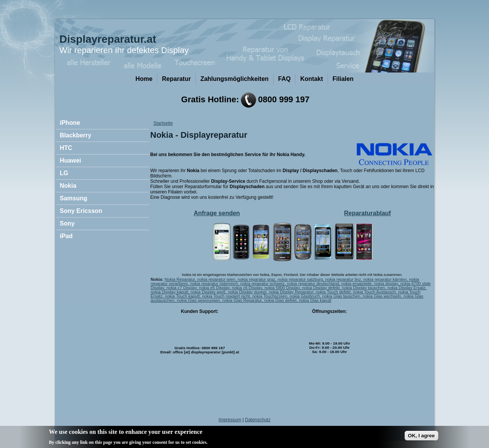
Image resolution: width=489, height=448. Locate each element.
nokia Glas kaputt (315, 300)
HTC (66, 148)
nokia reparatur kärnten (385, 279)
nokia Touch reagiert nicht (226, 296)
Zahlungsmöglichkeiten (235, 79)
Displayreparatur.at (108, 39)
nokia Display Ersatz (407, 288)
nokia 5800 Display (282, 288)
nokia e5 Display (214, 288)
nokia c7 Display (182, 288)
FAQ (285, 79)
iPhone (70, 123)
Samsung (74, 198)
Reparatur (176, 79)
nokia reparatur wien (216, 279)
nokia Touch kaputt (182, 296)
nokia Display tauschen (364, 288)
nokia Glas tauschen (341, 296)
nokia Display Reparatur (291, 292)
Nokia (68, 186)
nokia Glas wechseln (382, 296)
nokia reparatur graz (257, 279)
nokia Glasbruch (305, 296)
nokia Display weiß (208, 292)
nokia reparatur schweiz (262, 284)
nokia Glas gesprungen (198, 300)
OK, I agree (421, 438)
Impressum (230, 420)
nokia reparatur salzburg (300, 279)
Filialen (343, 79)
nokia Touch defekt (333, 292)
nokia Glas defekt (280, 300)
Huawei (71, 160)
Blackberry (76, 135)
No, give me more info (234, 444)
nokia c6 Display (247, 288)
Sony (67, 223)
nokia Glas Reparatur (242, 300)
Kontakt (311, 79)
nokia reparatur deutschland (313, 284)
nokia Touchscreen (270, 296)
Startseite (163, 123)
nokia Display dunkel (247, 292)
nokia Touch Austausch (374, 292)
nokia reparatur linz (343, 279)
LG (64, 173)
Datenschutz (258, 420)
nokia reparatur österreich (214, 284)
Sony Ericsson (81, 211)
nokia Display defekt (321, 288)
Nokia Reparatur (180, 279)
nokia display (386, 284)
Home (144, 79)
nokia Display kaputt (169, 292)
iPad (66, 236)
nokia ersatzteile (357, 284)
